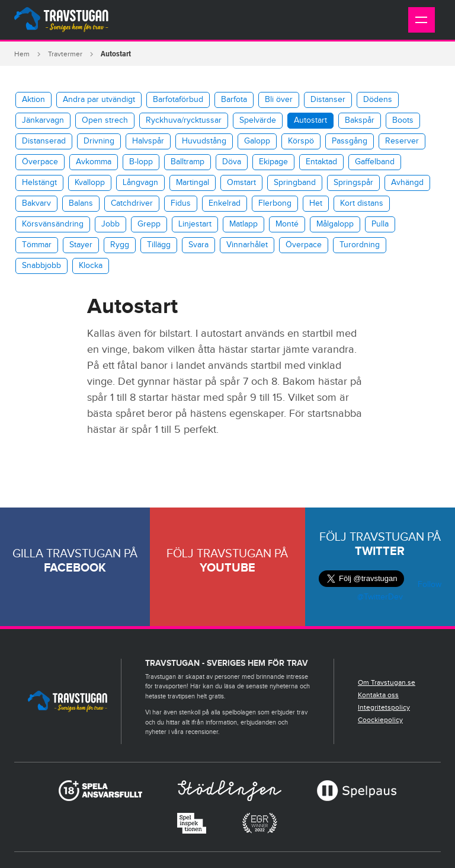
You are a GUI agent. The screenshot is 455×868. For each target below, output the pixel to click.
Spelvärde (258, 120)
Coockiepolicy (380, 720)
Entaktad (321, 162)
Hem (22, 54)
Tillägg (159, 245)
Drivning (99, 141)
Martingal (193, 183)
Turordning (360, 245)
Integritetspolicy (384, 707)
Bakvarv (36, 203)
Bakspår (360, 120)
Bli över (279, 100)
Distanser (328, 100)
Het (316, 203)
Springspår (353, 183)
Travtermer (65, 54)
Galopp (257, 141)
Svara (198, 245)
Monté (287, 224)
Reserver (402, 141)
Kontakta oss (378, 695)
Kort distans (362, 203)
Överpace (40, 162)
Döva (232, 162)
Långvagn (140, 183)
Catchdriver (132, 203)
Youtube (227, 568)
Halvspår (148, 141)
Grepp (149, 224)
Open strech (105, 120)
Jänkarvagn (43, 120)
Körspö (301, 141)
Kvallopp (90, 183)
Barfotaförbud (178, 100)
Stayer (81, 245)
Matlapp (243, 224)
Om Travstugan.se (387, 682)
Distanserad (44, 141)
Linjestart (195, 224)
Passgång (350, 141)
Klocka (91, 266)
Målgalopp (335, 224)
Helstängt (39, 183)
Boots (403, 120)
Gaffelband (375, 162)
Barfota (234, 100)
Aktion (33, 100)
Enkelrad (225, 203)
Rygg (120, 245)
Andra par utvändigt (99, 100)
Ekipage (273, 162)
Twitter (380, 551)
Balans (81, 203)
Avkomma (94, 162)
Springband (295, 183)
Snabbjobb (41, 266)
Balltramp (188, 162)
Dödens (378, 100)
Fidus (181, 203)
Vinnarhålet (247, 245)
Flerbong (275, 203)
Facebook (75, 568)
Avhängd (407, 183)
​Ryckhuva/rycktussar (184, 120)
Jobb (110, 224)
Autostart (310, 120)
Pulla (380, 224)
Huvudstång (204, 141)
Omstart (241, 183)
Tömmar (37, 245)
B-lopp (141, 162)
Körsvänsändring (53, 224)
